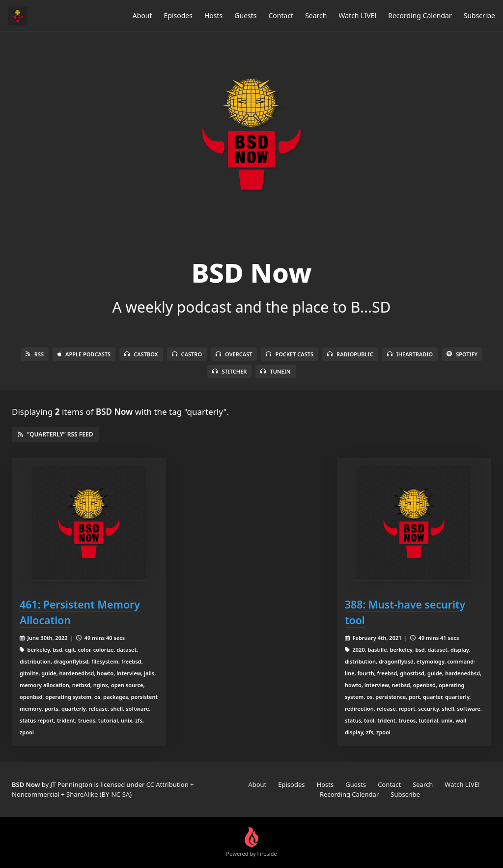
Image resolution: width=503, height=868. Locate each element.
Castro (187, 354)
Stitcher (229, 371)
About (142, 15)
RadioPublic (350, 354)
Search (316, 15)
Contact (281, 15)
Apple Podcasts (84, 354)
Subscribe (479, 15)
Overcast (234, 354)
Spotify (462, 354)
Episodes (178, 15)
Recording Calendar (420, 15)
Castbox (141, 354)
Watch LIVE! (357, 15)
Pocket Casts (290, 354)
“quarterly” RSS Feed (55, 434)
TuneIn (275, 371)
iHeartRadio (410, 354)
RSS (35, 354)
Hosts (213, 15)
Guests (245, 15)
